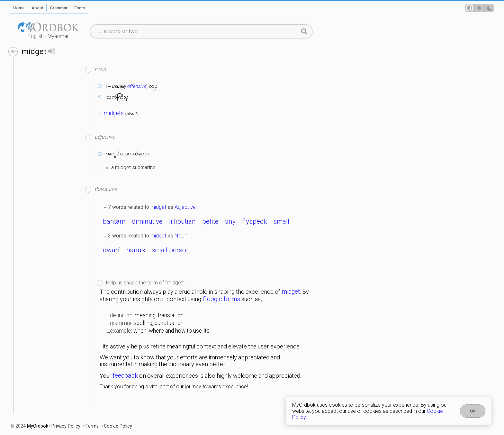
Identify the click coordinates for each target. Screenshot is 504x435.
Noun (181, 236)
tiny (230, 221)
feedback (125, 376)
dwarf (111, 250)
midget (158, 207)
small (281, 221)
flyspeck (254, 221)
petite (210, 221)
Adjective (185, 207)
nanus (136, 250)
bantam (114, 221)
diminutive (147, 221)
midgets (114, 113)
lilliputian (182, 221)
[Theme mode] (480, 8)
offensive (136, 86)
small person (171, 250)
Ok (473, 411)
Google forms (221, 299)
